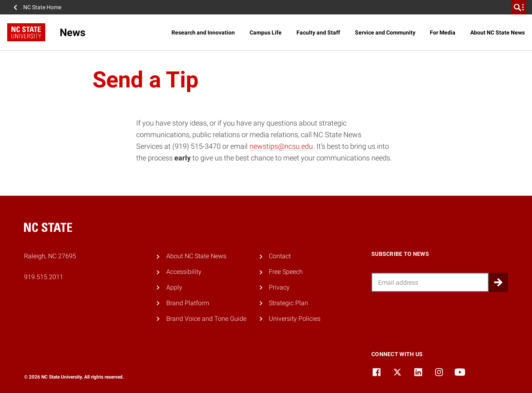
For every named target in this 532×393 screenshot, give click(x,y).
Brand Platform (188, 303)
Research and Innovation (203, 32)
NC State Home (42, 7)
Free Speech (286, 272)
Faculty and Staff (318, 32)
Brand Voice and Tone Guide (206, 319)
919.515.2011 (44, 277)
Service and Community (385, 32)
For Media (443, 32)
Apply (174, 287)
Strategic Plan (288, 303)
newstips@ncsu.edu (281, 146)
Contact (280, 256)
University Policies (295, 319)
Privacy (279, 287)
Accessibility (184, 272)
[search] (519, 7)
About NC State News (498, 32)
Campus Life (266, 32)
